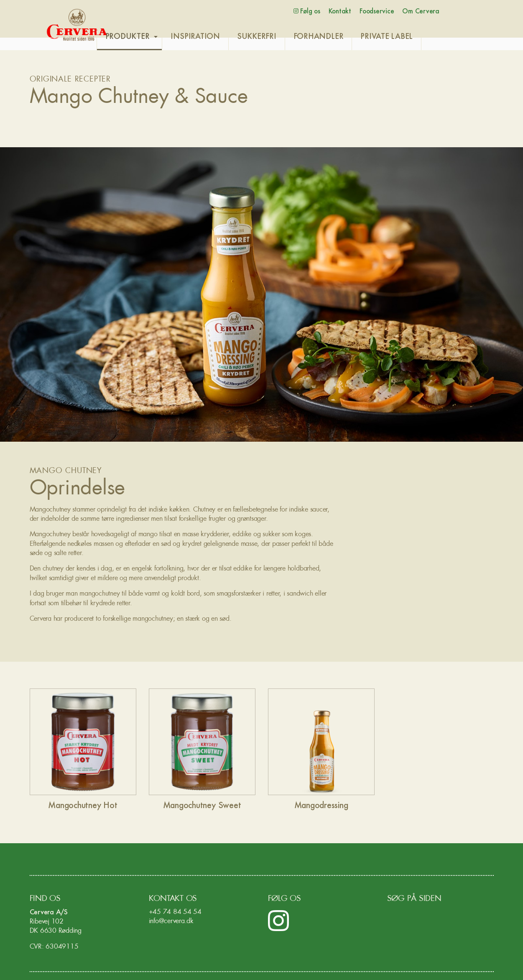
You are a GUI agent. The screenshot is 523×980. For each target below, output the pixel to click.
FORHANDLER (338, 37)
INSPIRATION (215, 37)
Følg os (307, 11)
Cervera (77, 25)
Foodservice (377, 12)
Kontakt (340, 12)
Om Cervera (421, 12)
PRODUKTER (147, 37)
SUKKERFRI (276, 37)
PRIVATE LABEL (406, 37)
